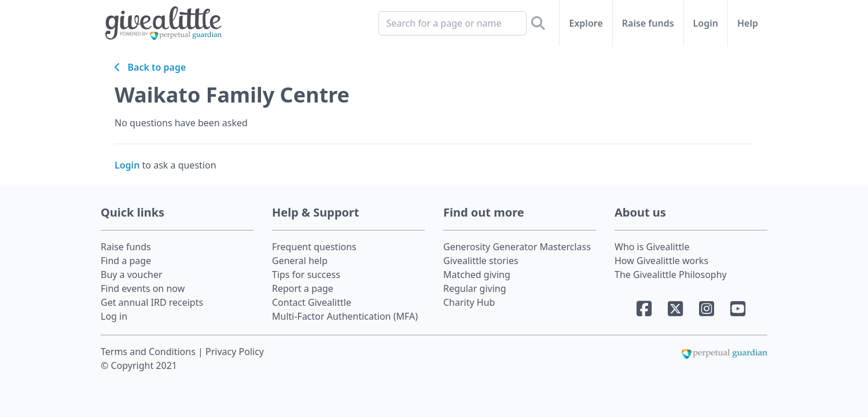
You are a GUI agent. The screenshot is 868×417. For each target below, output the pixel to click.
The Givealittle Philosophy (671, 275)
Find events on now (143, 288)
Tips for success (306, 275)
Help (748, 23)
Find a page (126, 261)
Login (706, 23)
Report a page (303, 288)
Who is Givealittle (652, 247)
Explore (586, 23)
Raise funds (648, 23)
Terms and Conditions (149, 352)
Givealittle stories (481, 261)
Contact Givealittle (312, 302)
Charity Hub (469, 302)
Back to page (150, 67)
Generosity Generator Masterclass (517, 247)
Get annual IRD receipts (152, 302)
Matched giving (477, 275)
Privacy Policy (235, 352)
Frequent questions (314, 247)
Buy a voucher (132, 275)
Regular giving (475, 288)
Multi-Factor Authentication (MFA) (345, 316)
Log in (114, 316)
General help (300, 261)
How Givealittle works (661, 261)
